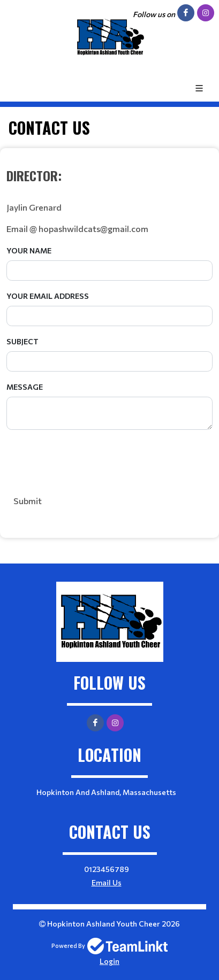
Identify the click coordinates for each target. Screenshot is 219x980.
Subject (22, 341)
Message (25, 387)
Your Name (29, 250)
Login (109, 961)
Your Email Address (48, 296)
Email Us (107, 882)
